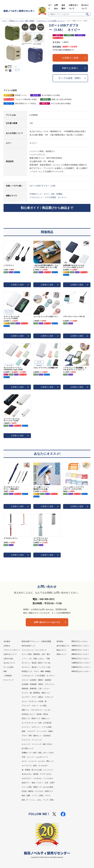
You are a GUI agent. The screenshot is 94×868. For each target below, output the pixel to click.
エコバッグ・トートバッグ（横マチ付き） (37, 744)
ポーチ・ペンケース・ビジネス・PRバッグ (38, 761)
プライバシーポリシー (12, 650)
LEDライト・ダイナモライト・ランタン (36, 710)
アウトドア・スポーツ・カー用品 (34, 706)
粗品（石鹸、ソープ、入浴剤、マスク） (37, 795)
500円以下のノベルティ (80, 659)
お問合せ (7, 646)
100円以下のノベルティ (80, 646)
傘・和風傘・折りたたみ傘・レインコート (37, 770)
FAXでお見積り (70, 68)
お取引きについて (10, 654)
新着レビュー (62, 654)
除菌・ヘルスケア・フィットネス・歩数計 (37, 731)
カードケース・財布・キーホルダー (35, 766)
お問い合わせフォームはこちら (47, 622)
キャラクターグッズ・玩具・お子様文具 (37, 723)
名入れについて (9, 663)
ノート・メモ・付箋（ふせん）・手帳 (36, 659)
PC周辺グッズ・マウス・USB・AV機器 (22, 21)
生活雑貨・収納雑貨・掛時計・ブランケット (38, 684)
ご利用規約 (8, 676)
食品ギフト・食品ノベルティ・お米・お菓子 (38, 783)
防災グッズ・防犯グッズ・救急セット (36, 718)
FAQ (5, 671)
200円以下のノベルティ (80, 650)
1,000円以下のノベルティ (81, 663)
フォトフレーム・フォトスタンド (34, 650)
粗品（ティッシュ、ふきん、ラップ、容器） (38, 800)
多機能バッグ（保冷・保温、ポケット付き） (38, 753)
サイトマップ (9, 680)
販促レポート (62, 650)
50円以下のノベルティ (80, 641)
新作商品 (60, 641)
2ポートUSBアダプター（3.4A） (43, 186)
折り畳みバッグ (28, 748)
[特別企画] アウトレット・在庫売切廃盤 (36, 641)
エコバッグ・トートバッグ (32, 740)
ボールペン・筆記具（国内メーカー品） (37, 663)
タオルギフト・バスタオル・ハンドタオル (37, 778)
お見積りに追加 (70, 58)
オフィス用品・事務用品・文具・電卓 (36, 654)
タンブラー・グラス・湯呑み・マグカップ (37, 697)
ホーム (4, 21)
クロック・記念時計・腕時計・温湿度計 (37, 680)
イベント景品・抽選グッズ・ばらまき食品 (37, 787)
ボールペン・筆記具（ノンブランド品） (37, 667)
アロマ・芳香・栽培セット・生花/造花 (36, 736)
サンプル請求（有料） (70, 78)
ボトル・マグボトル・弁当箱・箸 (34, 701)
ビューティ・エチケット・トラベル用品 (37, 727)
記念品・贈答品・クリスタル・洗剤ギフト (37, 791)
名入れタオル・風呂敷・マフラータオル (37, 774)
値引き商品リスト (63, 646)
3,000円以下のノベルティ (81, 667)
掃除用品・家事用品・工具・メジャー (36, 689)
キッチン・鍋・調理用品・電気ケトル (36, 693)
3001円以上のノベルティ (81, 671)
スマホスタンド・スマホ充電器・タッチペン (51, 21)
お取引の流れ (9, 659)
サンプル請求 (9, 667)
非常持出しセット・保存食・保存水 (35, 714)
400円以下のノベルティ (80, 654)
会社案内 (7, 641)
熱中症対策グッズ (28, 646)
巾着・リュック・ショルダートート (35, 757)
